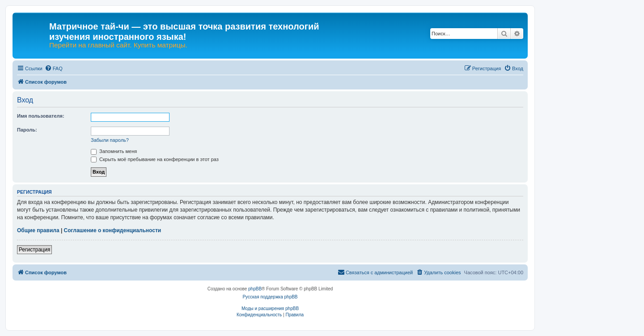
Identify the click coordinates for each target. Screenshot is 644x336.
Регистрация (34, 250)
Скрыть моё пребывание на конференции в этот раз (155, 159)
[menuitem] (54, 68)
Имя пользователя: (41, 116)
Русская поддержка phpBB (270, 297)
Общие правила (38, 230)
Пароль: (27, 130)
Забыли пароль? (110, 140)
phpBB (255, 289)
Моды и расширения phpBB (270, 308)
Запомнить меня (114, 151)
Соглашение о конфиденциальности (113, 230)
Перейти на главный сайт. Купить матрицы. (118, 45)
